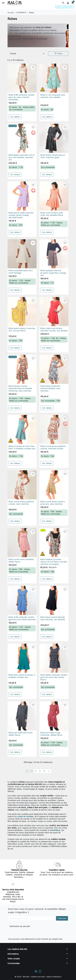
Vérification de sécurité (20, 926)
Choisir (28, 54)
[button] (63, 3)
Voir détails (15, 117)
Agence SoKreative (54, 977)
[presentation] (25, 932)
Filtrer (58, 54)
